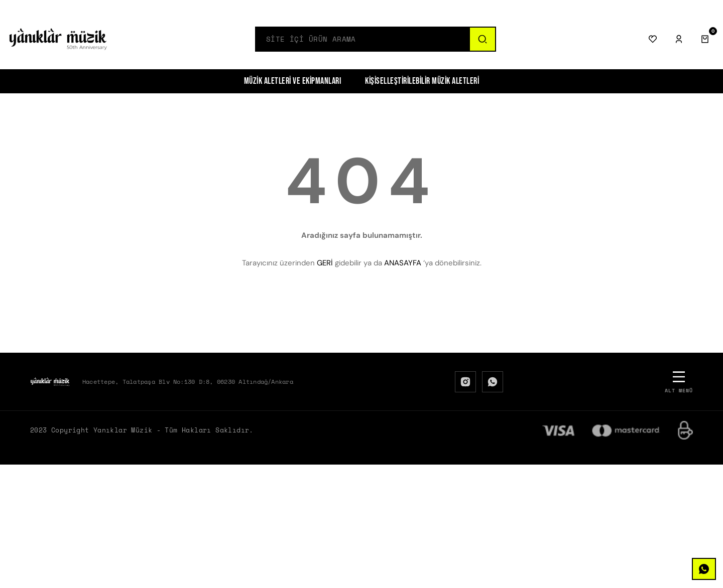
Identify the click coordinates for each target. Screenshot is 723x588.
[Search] (363, 39)
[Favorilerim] (653, 39)
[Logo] (58, 39)
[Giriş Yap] (679, 39)
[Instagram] (465, 382)
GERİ (325, 263)
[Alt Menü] (679, 382)
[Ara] (482, 39)
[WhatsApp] (493, 382)
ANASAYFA (403, 263)
